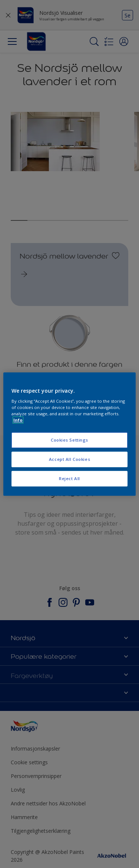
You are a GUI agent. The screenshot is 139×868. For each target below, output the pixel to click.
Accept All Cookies (69, 459)
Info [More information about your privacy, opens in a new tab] (18, 420)
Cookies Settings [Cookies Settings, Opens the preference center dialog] (69, 440)
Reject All (69, 478)
